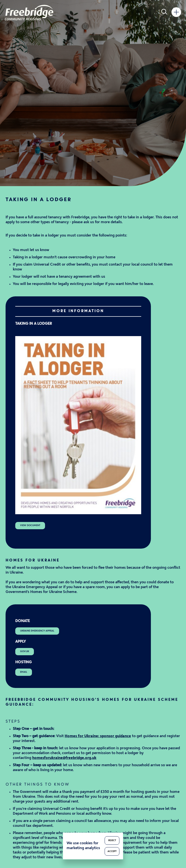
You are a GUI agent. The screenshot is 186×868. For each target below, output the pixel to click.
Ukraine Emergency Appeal (37, 631)
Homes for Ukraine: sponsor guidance (98, 736)
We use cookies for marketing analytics (83, 846)
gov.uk (25, 651)
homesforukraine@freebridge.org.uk (64, 758)
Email (24, 672)
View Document (30, 525)
